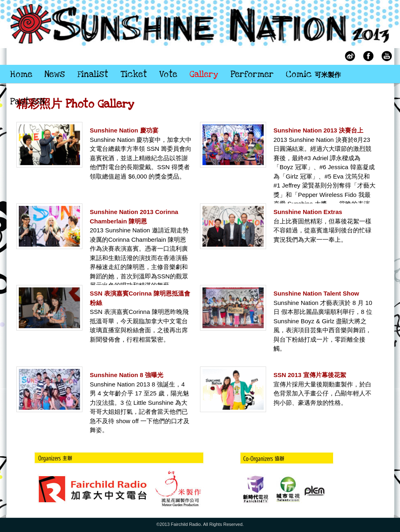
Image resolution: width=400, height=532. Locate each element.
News (55, 74)
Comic (313, 74)
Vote (168, 74)
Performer (252, 74)
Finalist (93, 74)
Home (21, 74)
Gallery (204, 74)
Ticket (134, 74)
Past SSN (28, 102)
